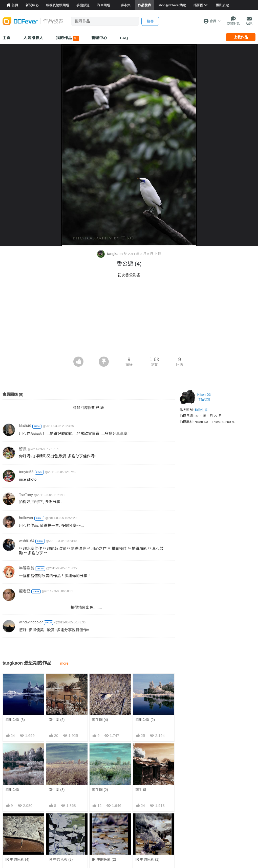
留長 (23, 449)
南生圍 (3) (57, 790)
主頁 (7, 38)
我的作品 (67, 38)
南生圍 (141, 790)
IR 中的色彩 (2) (104, 823)
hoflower (26, 518)
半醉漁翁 (27, 568)
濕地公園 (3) (15, 720)
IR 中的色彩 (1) (147, 823)
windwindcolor (31, 622)
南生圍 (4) (100, 720)
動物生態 (201, 410)
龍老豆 (25, 591)
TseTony (26, 495)
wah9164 (27, 541)
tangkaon (110, 254)
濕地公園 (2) (145, 720)
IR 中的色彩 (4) (17, 859)
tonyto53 (26, 472)
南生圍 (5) (57, 720)
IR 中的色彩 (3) (61, 859)
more (64, 663)
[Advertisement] (129, 319)
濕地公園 (12, 790)
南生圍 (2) (100, 790)
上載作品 (241, 37)
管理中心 (99, 38)
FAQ (124, 38)
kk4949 (25, 426)
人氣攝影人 (33, 38)
